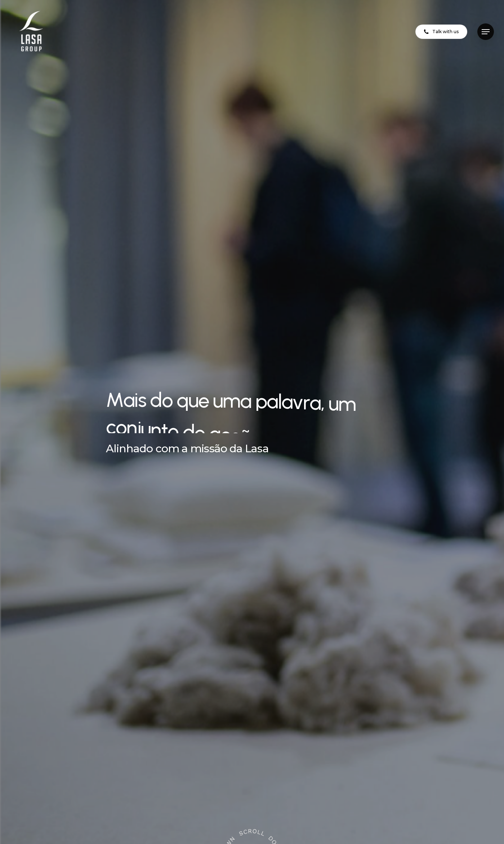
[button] (486, 32)
